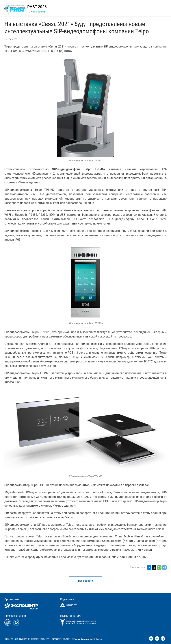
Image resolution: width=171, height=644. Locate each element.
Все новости (86, 581)
